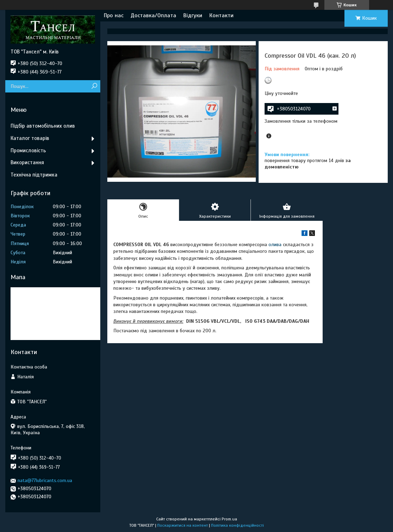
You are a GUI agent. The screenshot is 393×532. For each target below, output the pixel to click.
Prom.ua (229, 519)
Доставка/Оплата (153, 15)
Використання (27, 162)
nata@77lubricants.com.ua (45, 480)
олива (275, 245)
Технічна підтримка (34, 175)
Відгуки (193, 15)
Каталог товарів (30, 138)
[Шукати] (94, 86)
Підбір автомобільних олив (43, 126)
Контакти (221, 15)
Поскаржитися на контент (183, 525)
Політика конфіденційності (237, 525)
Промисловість (28, 150)
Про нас (114, 15)
